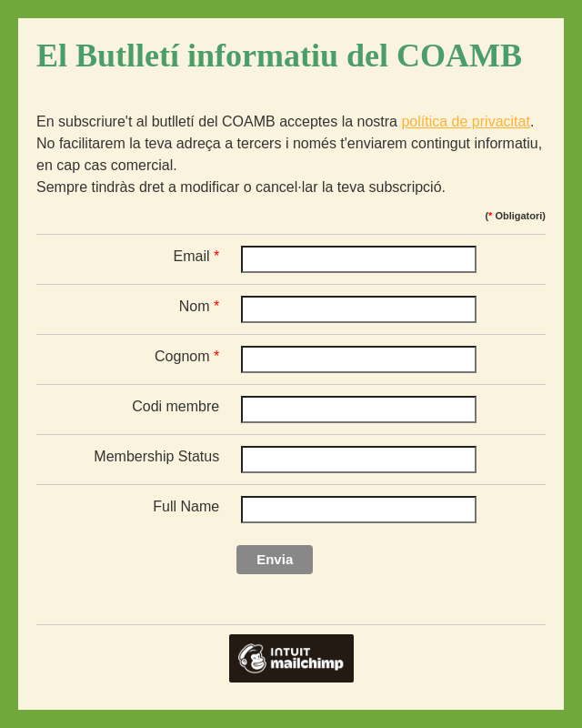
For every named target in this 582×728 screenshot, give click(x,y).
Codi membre (176, 406)
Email (197, 256)
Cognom (187, 356)
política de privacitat (465, 121)
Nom (199, 306)
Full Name (186, 506)
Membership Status (156, 456)
